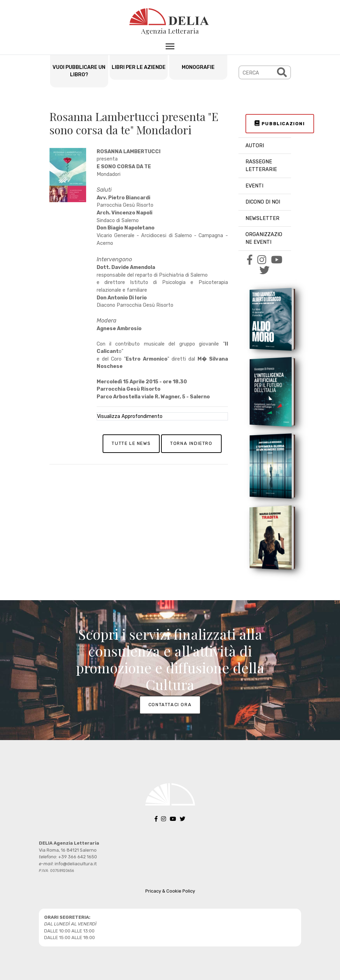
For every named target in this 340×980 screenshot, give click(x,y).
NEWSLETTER (262, 218)
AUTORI (255, 146)
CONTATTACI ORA (170, 705)
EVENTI (254, 186)
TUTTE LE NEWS (131, 443)
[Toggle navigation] (170, 46)
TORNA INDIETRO (191, 443)
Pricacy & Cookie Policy (170, 891)
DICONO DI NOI (263, 202)
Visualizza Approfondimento (130, 416)
